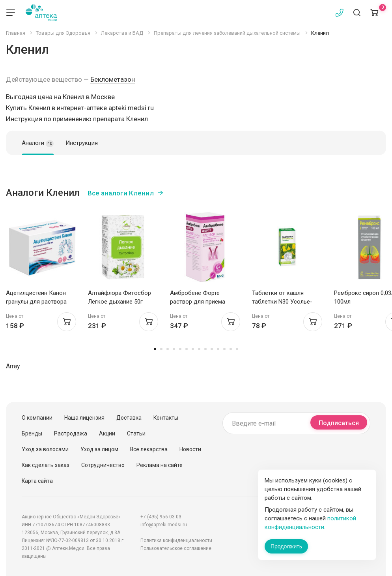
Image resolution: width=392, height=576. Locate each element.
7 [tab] (193, 349)
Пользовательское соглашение (176, 548)
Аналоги (38, 143)
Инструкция (82, 143)
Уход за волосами (45, 449)
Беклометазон (113, 79)
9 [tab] (205, 349)
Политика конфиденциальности (176, 540)
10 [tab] (212, 349)
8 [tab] (199, 349)
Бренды (32, 433)
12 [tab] (224, 349)
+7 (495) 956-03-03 (161, 517)
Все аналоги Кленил (121, 193)
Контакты (166, 418)
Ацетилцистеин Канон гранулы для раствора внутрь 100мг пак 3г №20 (40, 302)
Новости (190, 449)
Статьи (136, 433)
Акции (107, 433)
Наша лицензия (84, 418)
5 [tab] (180, 349)
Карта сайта (37, 481)
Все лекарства (149, 449)
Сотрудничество (103, 465)
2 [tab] (161, 349)
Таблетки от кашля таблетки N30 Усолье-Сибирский (282, 302)
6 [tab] (187, 349)
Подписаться (339, 423)
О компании (37, 418)
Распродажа (71, 433)
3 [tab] (168, 349)
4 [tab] (174, 349)
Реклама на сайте (160, 465)
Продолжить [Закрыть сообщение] (286, 546)
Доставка (129, 418)
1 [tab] (155, 349)
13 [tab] (231, 349)
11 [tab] (218, 349)
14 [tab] (237, 349)
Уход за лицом (99, 449)
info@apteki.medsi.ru (164, 525)
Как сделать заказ (46, 465)
